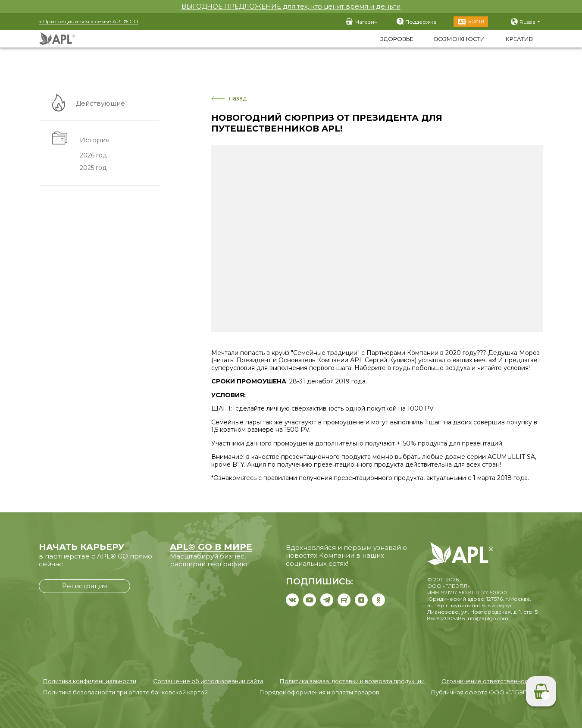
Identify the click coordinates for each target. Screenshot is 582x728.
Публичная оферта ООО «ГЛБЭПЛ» (483, 692)
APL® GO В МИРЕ (211, 547)
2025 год (92, 168)
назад (229, 99)
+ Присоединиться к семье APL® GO (89, 21)
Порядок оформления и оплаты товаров (319, 692)
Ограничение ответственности (488, 681)
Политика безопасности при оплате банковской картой (125, 692)
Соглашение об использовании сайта (208, 681)
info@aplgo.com (487, 618)
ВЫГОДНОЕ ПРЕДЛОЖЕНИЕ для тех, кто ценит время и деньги (291, 6)
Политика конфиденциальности (90, 681)
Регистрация (84, 586)
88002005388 (446, 618)
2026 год (92, 156)
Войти (476, 21)
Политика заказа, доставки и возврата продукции (352, 681)
